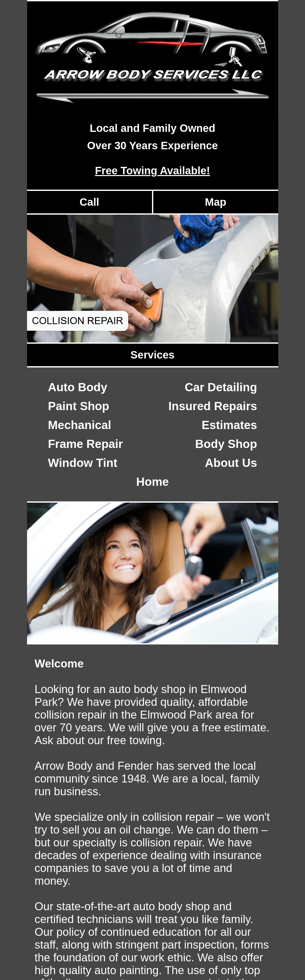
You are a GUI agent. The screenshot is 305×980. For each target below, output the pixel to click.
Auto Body (78, 387)
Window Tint (83, 463)
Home (152, 482)
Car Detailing (221, 387)
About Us (231, 463)
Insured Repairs (213, 406)
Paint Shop (79, 406)
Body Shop (226, 444)
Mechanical (80, 425)
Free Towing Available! (152, 171)
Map (216, 202)
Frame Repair (85, 444)
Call (89, 202)
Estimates (229, 425)
